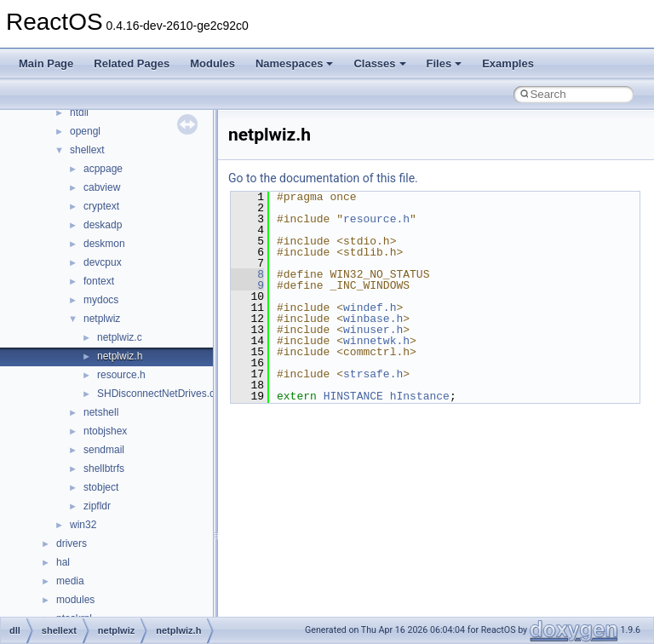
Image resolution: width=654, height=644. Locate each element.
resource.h (121, 375)
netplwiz (102, 319)
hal (63, 562)
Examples (508, 63)
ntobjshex (105, 431)
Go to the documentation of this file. (323, 178)
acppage (103, 169)
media (70, 581)
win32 (83, 525)
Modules (212, 63)
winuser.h (373, 330)
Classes (379, 63)
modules (75, 600)
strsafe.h (373, 374)
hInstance (420, 396)
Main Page (46, 63)
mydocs (101, 300)
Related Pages (132, 63)
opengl (85, 131)
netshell (101, 412)
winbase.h (373, 319)
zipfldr (97, 506)
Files (445, 63)
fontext (99, 281)
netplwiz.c (120, 337)
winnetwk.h (376, 341)
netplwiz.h (120, 356)
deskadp (103, 225)
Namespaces (295, 63)
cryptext (101, 206)
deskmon (104, 244)
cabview (102, 187)
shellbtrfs (104, 469)
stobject (101, 487)
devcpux (103, 262)
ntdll (79, 112)
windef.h (370, 308)
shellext (87, 150)
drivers (72, 543)
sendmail (104, 450)
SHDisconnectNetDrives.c (156, 394)
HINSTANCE (353, 396)
